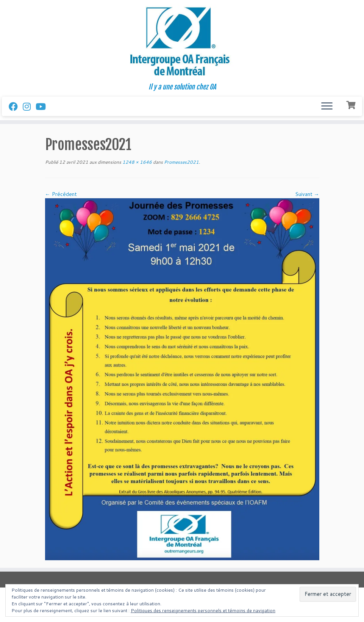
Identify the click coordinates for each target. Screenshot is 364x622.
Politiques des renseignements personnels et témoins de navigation (203, 610)
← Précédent (61, 194)
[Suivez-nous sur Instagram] (29, 107)
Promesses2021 (181, 162)
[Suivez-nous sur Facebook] (16, 107)
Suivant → (307, 194)
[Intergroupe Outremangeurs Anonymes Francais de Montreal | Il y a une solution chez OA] (182, 42)
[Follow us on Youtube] (43, 107)
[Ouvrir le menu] (327, 107)
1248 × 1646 (137, 162)
